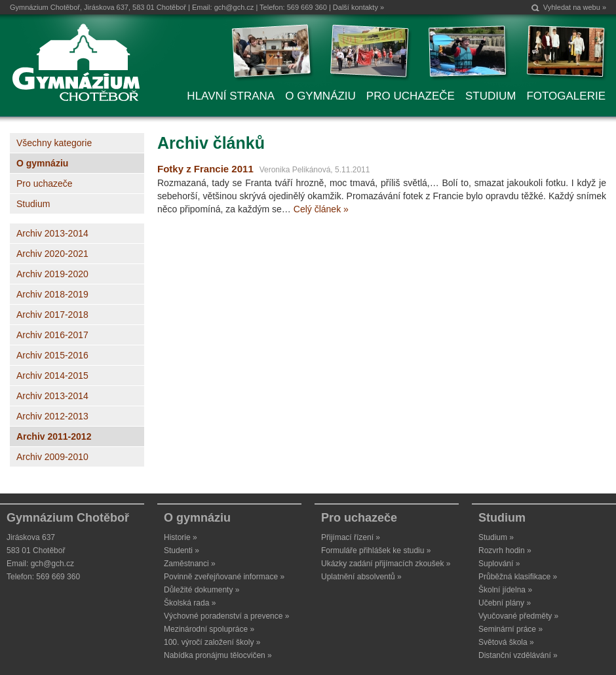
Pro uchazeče (45, 183)
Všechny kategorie (54, 143)
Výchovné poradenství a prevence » (226, 616)
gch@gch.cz (234, 7)
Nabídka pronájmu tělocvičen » (218, 655)
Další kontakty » (358, 7)
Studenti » (182, 550)
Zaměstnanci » (190, 564)
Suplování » (499, 564)
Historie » (181, 537)
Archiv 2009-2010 (52, 457)
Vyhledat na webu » (575, 7)
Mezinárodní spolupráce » (209, 629)
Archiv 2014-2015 (52, 376)
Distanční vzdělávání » (518, 655)
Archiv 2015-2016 (52, 355)
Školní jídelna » (505, 590)
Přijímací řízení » (351, 537)
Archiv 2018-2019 (52, 294)
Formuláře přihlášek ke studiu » (376, 550)
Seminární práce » (510, 629)
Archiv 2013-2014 (52, 233)
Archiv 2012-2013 (52, 416)
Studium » (496, 537)
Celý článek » (321, 209)
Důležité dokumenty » (202, 590)
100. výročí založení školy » (212, 642)
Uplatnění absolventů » (361, 577)
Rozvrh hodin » (505, 550)
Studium (33, 204)
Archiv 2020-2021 (52, 254)
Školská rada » (190, 603)
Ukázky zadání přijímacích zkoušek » (386, 564)
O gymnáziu (42, 163)
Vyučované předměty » (518, 616)
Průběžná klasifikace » (518, 577)
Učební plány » (505, 603)
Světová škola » (506, 642)
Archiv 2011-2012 (54, 436)
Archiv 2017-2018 (52, 315)
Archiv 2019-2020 (52, 274)
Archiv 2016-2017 (52, 335)
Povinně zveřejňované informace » (224, 577)
